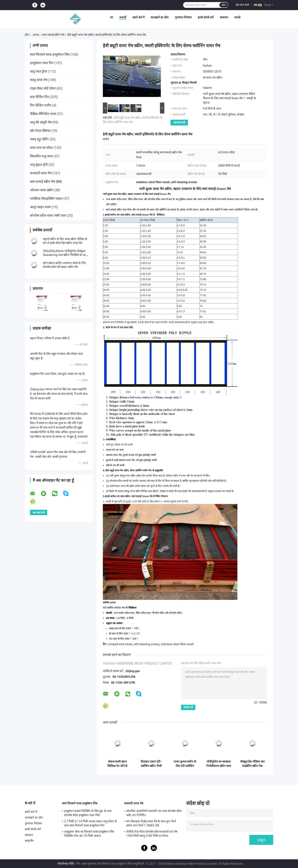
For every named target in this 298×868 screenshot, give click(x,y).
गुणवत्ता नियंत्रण (183, 17)
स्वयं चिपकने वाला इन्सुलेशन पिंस (50, 54)
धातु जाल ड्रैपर (39, 71)
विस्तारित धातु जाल (41, 156)
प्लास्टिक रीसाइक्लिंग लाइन (46, 199)
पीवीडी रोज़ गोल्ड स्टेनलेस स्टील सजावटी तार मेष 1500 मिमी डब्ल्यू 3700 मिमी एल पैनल (152, 834)
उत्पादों (123, 17)
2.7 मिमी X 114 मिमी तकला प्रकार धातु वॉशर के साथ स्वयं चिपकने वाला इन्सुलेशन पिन (91, 823)
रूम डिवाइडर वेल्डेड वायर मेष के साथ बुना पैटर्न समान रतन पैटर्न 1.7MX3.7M (151, 823)
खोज (224, 5)
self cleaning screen (147, 644)
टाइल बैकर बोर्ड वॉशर (43, 88)
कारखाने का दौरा (160, 17)
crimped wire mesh (120, 644)
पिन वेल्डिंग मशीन (41, 105)
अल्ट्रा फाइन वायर (40, 207)
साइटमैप (29, 841)
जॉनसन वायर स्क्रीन (42, 190)
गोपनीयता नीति (66, 864)
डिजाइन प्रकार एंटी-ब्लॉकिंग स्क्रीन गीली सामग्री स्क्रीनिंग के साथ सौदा (151, 764)
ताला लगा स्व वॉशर (41, 148)
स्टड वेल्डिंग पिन (40, 97)
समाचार (224, 17)
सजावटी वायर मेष (41, 173)
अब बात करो (242, 5)
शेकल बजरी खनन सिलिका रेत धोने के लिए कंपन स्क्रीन (117, 764)
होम (27, 35)
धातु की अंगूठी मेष (41, 122)
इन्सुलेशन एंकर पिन (42, 63)
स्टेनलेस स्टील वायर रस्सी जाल (48, 216)
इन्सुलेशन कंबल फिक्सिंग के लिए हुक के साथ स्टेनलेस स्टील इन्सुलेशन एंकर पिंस (88, 813)
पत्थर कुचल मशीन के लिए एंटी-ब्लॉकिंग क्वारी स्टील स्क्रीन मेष (185, 764)
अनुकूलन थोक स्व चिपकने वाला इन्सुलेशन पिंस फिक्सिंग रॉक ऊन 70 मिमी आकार (89, 834)
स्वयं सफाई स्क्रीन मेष (53, 35)
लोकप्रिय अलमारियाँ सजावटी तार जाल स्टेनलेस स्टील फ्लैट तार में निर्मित (154, 813)
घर (112, 17)
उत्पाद (36, 35)
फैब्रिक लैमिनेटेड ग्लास (43, 114)
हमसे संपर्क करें (206, 17)
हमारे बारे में (138, 17)
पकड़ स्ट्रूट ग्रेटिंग (39, 139)
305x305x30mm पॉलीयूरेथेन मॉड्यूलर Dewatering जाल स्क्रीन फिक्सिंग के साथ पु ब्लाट (65, 255)
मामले (237, 17)
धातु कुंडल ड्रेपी (39, 165)
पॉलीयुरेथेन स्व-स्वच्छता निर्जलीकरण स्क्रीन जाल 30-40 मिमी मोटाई (219, 764)
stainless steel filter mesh (177, 644)
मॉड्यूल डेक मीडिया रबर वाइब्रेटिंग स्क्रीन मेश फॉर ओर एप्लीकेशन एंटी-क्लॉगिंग (252, 764)
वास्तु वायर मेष (39, 80)
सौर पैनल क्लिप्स (40, 131)
